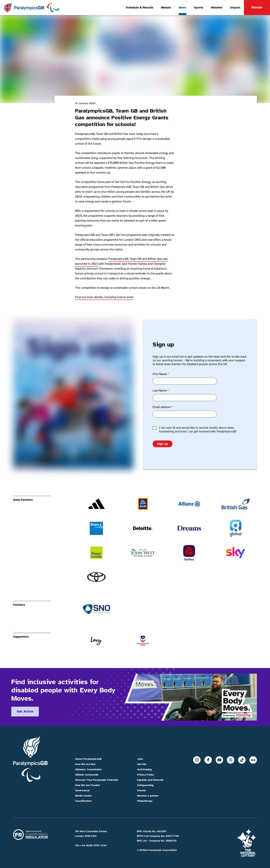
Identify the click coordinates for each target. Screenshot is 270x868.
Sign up (163, 444)
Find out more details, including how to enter (104, 297)
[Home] (31, 8)
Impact (235, 8)
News (183, 8)
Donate (257, 7)
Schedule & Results (140, 8)
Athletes (217, 8)
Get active (25, 711)
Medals (166, 8)
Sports (199, 8)
